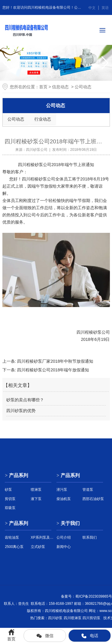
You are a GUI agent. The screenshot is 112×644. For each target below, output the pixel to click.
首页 (43, 87)
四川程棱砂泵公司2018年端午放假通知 (52, 370)
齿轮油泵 (12, 537)
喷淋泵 (36, 490)
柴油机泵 (64, 499)
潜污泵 (62, 490)
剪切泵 (10, 499)
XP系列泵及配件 (43, 537)
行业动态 (43, 119)
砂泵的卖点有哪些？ (25, 400)
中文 (92, 8)
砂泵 (43, 179)
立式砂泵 (38, 547)
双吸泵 (10, 508)
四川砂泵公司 (37, 150)
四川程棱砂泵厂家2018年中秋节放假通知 (55, 361)
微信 (45, 636)
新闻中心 (64, 547)
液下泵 (36, 499)
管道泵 (88, 490)
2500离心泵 (14, 547)
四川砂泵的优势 (21, 411)
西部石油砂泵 (93, 499)
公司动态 (16, 119)
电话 (90, 636)
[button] (105, 63)
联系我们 (90, 537)
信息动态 (60, 87)
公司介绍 (64, 537)
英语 (105, 8)
